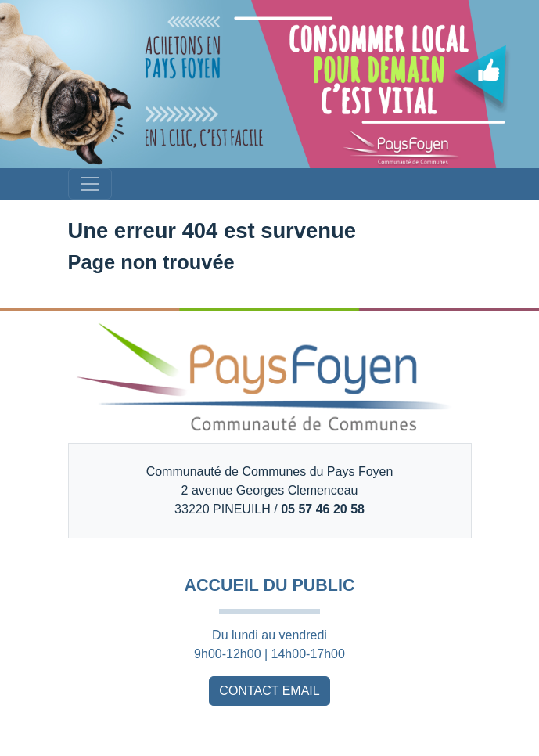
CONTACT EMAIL (269, 691)
